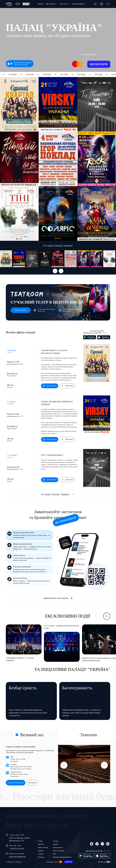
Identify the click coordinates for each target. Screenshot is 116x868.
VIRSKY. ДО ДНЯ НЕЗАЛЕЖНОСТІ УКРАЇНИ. (57, 403)
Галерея (41, 854)
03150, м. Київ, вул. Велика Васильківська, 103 (20, 839)
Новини (56, 844)
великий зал (42, 816)
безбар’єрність (24, 825)
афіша (13, 816)
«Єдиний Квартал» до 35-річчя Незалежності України (54, 352)
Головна (56, 841)
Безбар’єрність (58, 847)
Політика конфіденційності (62, 857)
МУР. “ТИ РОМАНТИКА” (52, 455)
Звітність (41, 844)
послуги (59, 825)
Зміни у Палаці (43, 847)
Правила (41, 851)
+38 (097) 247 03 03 (17, 849)
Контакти (41, 857)
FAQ (54, 854)
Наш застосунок (58, 851)
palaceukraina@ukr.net (18, 857)
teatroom (74, 816)
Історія (40, 841)
